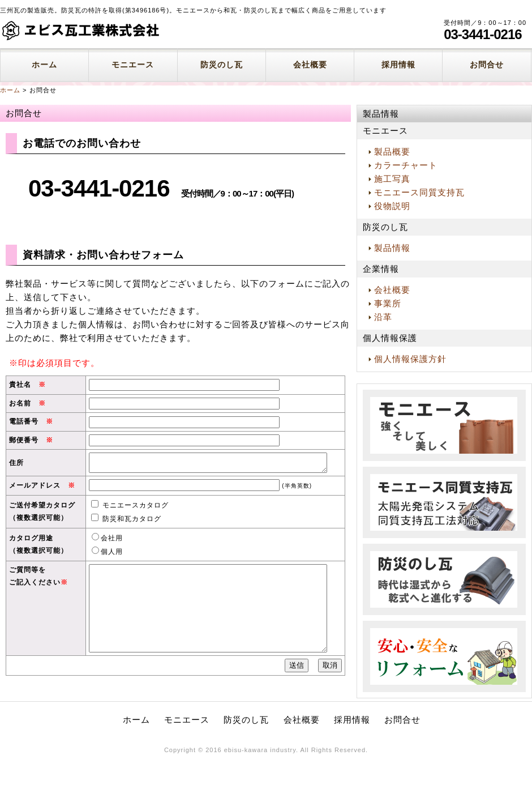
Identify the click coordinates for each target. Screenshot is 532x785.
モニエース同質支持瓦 (419, 192)
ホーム (44, 65)
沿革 (383, 317)
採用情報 (398, 65)
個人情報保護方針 (410, 359)
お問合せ (487, 65)
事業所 (388, 303)
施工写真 (392, 179)
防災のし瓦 (222, 65)
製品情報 (392, 248)
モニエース (133, 65)
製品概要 (392, 152)
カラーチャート (406, 165)
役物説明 (392, 206)
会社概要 (310, 65)
